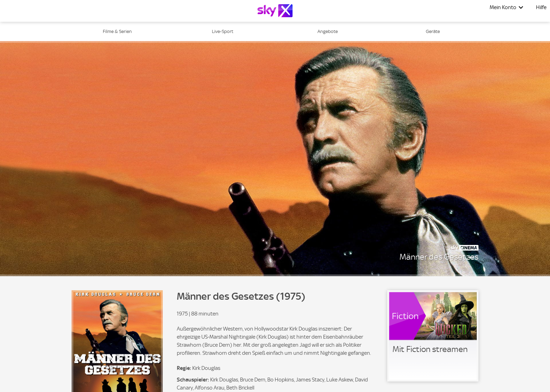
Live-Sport (223, 31)
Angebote (328, 31)
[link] (433, 336)
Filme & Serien (117, 31)
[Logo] (275, 11)
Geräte (433, 31)
